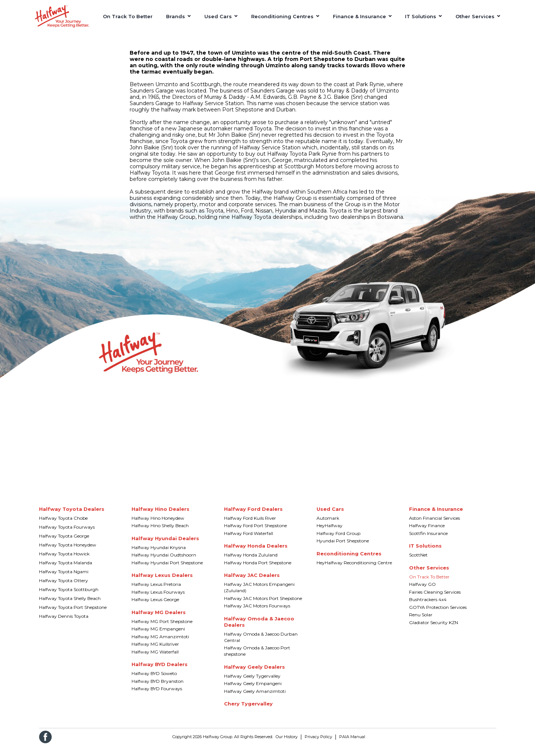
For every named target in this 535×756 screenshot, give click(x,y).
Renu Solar (421, 620)
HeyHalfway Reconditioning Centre (354, 568)
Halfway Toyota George (64, 541)
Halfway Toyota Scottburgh (69, 595)
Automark (328, 524)
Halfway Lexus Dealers (162, 581)
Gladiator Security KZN (434, 628)
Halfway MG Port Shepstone (162, 627)
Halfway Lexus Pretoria (156, 590)
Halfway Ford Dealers (253, 515)
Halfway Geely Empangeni (253, 689)
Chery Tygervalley (248, 709)
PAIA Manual (352, 742)
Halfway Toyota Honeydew (68, 550)
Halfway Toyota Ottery (64, 586)
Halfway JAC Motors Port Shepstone (263, 604)
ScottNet (418, 560)
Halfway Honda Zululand (251, 560)
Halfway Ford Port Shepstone (255, 531)
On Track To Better (429, 582)
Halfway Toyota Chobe (63, 524)
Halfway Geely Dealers (254, 672)
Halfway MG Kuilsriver (155, 650)
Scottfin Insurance (428, 539)
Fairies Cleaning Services (435, 598)
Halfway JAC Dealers (252, 581)
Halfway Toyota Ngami (64, 577)
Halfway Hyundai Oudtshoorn (164, 560)
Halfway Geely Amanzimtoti (255, 697)
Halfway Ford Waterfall (249, 539)
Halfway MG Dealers (159, 618)
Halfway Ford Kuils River (250, 524)
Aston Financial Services (435, 524)
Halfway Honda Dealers (256, 551)
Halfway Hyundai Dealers (165, 544)
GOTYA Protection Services (438, 613)
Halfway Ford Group (338, 539)
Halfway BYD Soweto (154, 679)
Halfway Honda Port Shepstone (258, 568)
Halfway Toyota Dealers (72, 515)
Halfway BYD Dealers (160, 670)
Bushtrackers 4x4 (428, 605)
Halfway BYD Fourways (157, 694)
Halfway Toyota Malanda (66, 568)
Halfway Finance (427, 531)
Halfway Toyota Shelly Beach (70, 604)
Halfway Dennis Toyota (64, 622)
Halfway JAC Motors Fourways (257, 611)
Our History (287, 742)
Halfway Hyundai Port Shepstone (167, 568)
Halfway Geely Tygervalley (252, 682)
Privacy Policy (318, 742)
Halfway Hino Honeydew (158, 524)
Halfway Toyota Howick (64, 559)
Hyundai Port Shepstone (343, 546)
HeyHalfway (330, 531)
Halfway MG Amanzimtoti (160, 642)
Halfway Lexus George (155, 605)
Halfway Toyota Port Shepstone (73, 613)
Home (41, 40)
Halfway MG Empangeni (158, 634)
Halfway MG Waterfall (155, 657)
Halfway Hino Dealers (160, 515)
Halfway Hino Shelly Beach (160, 531)
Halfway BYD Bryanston (158, 687)
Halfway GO (422, 590)
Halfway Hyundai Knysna (159, 553)
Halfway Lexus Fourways (158, 598)
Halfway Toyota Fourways (67, 533)
